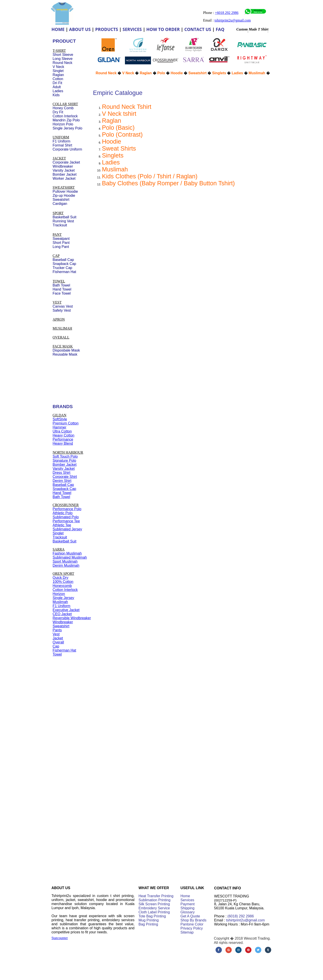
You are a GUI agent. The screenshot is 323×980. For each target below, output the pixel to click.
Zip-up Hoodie (64, 196)
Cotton (58, 79)
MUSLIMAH (62, 328)
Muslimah (115, 169)
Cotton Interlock (65, 590)
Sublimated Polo (66, 517)
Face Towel (62, 293)
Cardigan (60, 204)
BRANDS (63, 406)
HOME (58, 29)
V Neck (128, 73)
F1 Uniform (62, 606)
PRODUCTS (107, 29)
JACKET (59, 158)
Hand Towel (62, 493)
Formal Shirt (62, 145)
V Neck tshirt (119, 114)
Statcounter (60, 938)
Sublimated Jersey (68, 529)
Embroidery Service (154, 908)
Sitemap (187, 932)
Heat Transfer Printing (156, 896)
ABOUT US (80, 29)
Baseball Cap (63, 485)
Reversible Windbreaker (72, 618)
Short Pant (61, 243)
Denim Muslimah (66, 565)
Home (185, 896)
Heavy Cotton (64, 435)
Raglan (112, 121)
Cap (56, 646)
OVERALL (61, 337)
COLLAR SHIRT (65, 104)
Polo (161, 73)
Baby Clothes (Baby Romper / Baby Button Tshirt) (168, 183)
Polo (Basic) (118, 128)
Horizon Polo (63, 124)
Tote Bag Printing (152, 916)
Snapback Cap (64, 489)
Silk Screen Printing (154, 904)
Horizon (59, 594)
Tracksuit (60, 537)
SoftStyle (60, 419)
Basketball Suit (65, 541)
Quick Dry (61, 578)
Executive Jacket (66, 610)
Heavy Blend (63, 443)
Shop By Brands (194, 920)
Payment (188, 904)
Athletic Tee (62, 525)
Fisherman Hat (64, 650)
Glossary (188, 912)
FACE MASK (63, 346)
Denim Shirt (62, 481)
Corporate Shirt (65, 477)
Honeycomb (62, 586)
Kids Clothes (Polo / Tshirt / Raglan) (150, 176)
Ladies (111, 162)
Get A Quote (190, 916)
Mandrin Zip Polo (66, 120)
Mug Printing (149, 920)
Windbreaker (63, 622)
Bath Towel (61, 497)
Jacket (58, 638)
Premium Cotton (66, 423)
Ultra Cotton (62, 431)
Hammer (60, 427)
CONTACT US (198, 29)
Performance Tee (66, 521)
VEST (57, 302)
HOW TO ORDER (163, 29)
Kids (56, 95)
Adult (57, 87)
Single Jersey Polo (68, 128)
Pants (57, 630)
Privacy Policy (192, 928)
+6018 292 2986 (227, 13)
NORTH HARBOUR (68, 452)
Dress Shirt (62, 473)
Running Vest (63, 221)
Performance (63, 439)
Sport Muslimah (65, 561)
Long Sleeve (63, 59)
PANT (57, 235)
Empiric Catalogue (118, 93)
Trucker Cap (62, 268)
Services (187, 900)
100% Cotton (63, 582)
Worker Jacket (64, 178)
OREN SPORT (63, 574)
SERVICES (132, 29)
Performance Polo (67, 509)
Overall (58, 642)
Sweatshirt (198, 73)
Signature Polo (64, 460)
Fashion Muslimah (67, 553)
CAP (56, 256)
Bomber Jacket (65, 465)
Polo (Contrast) (122, 135)
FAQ (220, 29)
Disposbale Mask (66, 350)
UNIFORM (61, 137)
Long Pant (61, 247)
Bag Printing (148, 924)
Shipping (188, 908)
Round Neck (106, 73)
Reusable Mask (65, 354)
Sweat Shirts (119, 149)
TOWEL (59, 281)
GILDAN (60, 415)
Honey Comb (63, 108)
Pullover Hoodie (65, 191)
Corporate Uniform (68, 149)
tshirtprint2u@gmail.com (246, 920)
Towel (57, 654)
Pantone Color (192, 924)
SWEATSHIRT (64, 187)
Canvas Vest (63, 306)
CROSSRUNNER (66, 505)
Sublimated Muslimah (70, 557)
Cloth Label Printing (154, 912)
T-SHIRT (59, 51)
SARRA (59, 549)
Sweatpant (61, 239)
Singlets (113, 155)
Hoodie (112, 142)
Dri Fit (58, 83)
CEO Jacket (62, 614)
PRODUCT (64, 41)
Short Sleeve (63, 55)
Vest (56, 634)
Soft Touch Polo (65, 456)
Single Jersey (63, 598)
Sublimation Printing (155, 900)
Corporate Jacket (66, 162)
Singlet (58, 533)
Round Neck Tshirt (127, 107)
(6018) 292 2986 (241, 916)
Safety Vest (62, 310)
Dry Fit (58, 112)
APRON (59, 319)
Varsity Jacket (64, 469)
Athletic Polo (63, 513)
